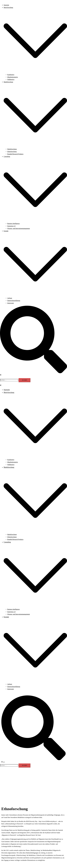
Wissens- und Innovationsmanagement (19, 228)
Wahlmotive (11, 79)
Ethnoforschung (12, 152)
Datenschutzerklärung (14, 301)
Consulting (7, 156)
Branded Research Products (15, 154)
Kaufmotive (11, 75)
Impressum (11, 303)
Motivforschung (8, 7)
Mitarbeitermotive (13, 77)
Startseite (6, 5)
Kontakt (6, 231)
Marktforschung (8, 82)
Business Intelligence (13, 224)
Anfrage (10, 298)
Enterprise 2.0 (11, 226)
